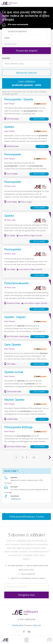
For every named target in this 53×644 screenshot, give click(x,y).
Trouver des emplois (27, 51)
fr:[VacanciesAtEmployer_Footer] (27, 517)
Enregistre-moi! (27, 595)
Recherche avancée (26, 73)
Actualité (6, 58)
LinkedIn (29, 632)
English (37, 626)
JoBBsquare (16, 499)
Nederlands (18, 626)
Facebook (24, 632)
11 (34, 457)
